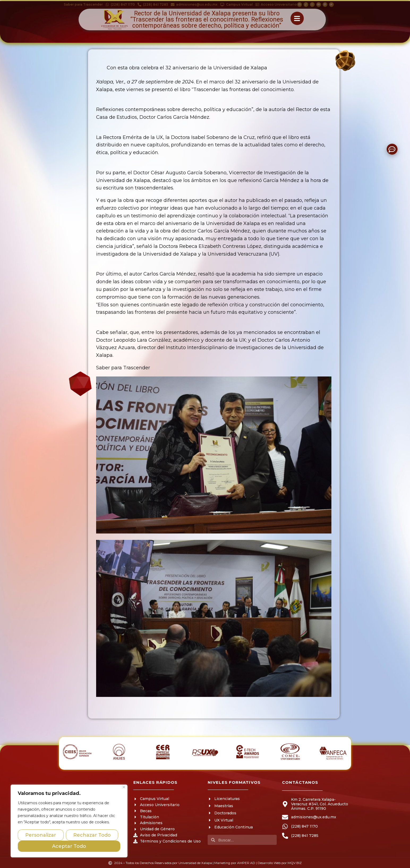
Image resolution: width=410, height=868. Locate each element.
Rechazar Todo (92, 835)
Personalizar (41, 835)
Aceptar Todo (69, 846)
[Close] (124, 787)
